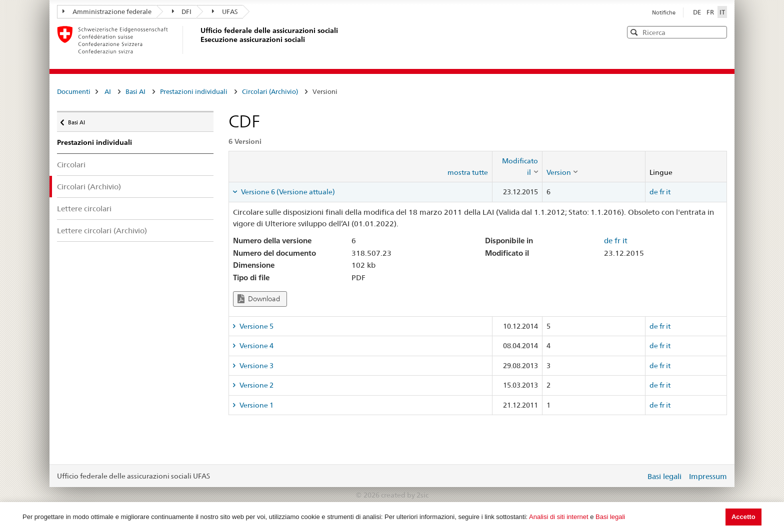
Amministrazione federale (107, 11)
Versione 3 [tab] (256, 366)
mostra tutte (468, 172)
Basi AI (135, 91)
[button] (718, 32)
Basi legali (610, 517)
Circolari (71, 165)
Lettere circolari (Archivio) (102, 231)
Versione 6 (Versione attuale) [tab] (287, 192)
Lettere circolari (84, 209)
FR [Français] (711, 12)
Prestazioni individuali (194, 91)
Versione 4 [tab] (256, 346)
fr (662, 192)
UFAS (225, 11)
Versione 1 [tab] (256, 405)
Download (259, 299)
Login (636, 476)
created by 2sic (405, 495)
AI (108, 91)
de (654, 192)
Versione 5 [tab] (256, 326)
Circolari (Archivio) (270, 91)
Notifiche (664, 12)
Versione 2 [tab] (256, 385)
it (668, 192)
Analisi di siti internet (559, 517)
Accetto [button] (743, 517)
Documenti (74, 91)
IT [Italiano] (722, 12)
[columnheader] (517, 167)
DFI (182, 11)
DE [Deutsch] (698, 12)
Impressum (708, 476)
